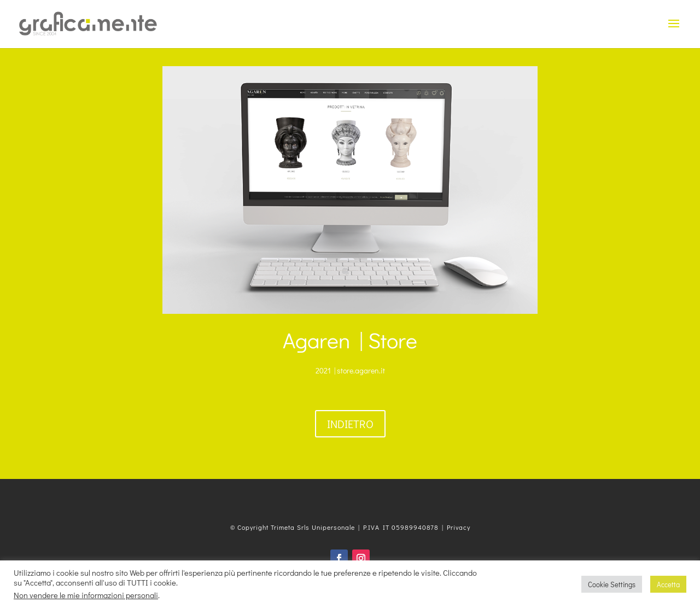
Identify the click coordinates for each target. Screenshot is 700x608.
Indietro (350, 424)
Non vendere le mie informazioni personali (86, 595)
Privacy (459, 527)
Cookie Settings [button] (612, 584)
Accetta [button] (668, 584)
